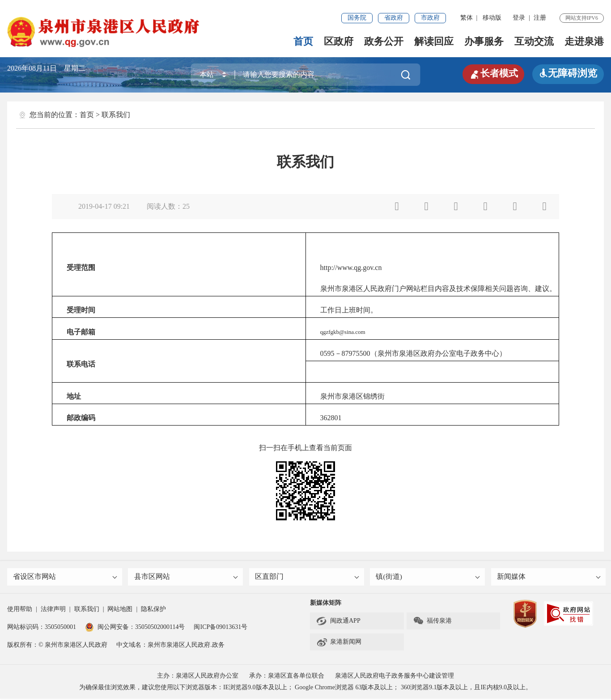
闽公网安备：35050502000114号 (135, 628)
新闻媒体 (549, 577)
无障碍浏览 (568, 73)
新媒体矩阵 (326, 604)
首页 (303, 41)
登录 (519, 18)
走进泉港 (584, 41)
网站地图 (120, 610)
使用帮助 (20, 610)
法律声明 (53, 610)
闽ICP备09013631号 (221, 628)
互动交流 (534, 41)
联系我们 (116, 115)
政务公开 (384, 41)
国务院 (357, 18)
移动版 (492, 18)
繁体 (467, 18)
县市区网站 (186, 577)
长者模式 (492, 73)
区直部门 (307, 577)
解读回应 (434, 41)
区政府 (339, 41)
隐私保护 (153, 610)
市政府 (430, 18)
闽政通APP (338, 622)
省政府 (394, 18)
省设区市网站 (65, 577)
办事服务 (484, 41)
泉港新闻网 (339, 643)
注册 (540, 18)
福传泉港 (432, 622)
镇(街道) (428, 577)
